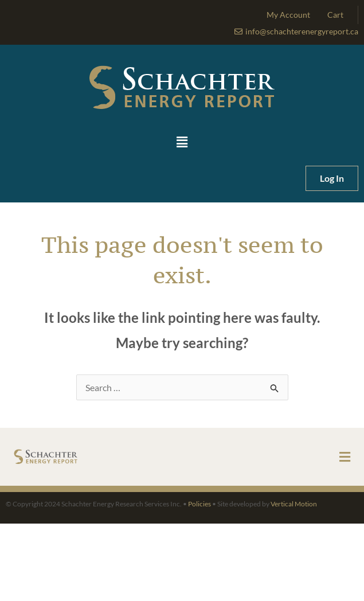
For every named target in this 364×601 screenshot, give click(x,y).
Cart (335, 15)
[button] (182, 143)
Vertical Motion (294, 504)
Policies (199, 504)
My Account (288, 15)
